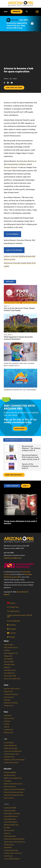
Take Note (7, 700)
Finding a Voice (8, 706)
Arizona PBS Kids (9, 743)
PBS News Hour (9, 733)
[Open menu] (37, 12)
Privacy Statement (14, 621)
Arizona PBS (16, 577)
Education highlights (10, 772)
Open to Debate (9, 662)
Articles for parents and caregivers (14, 760)
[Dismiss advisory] (32, 24)
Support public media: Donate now (14, 842)
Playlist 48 (7, 667)
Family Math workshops (11, 763)
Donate (11, 603)
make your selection (14, 475)
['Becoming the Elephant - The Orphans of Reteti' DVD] (11, 445)
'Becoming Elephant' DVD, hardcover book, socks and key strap (31, 457)
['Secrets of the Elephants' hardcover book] (11, 463)
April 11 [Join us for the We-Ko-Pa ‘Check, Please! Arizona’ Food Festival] (6, 306)
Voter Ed (6, 727)
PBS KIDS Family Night (11, 748)
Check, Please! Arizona (11, 648)
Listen (6, 685)
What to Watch (8, 645)
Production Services (10, 819)
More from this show (14, 88)
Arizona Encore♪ (9, 697)
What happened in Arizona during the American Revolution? (18, 338)
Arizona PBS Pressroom (11, 816)
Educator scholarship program (13, 784)
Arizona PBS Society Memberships (14, 839)
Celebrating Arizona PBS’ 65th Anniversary (20, 390)
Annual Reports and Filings (12, 814)
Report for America (10, 787)
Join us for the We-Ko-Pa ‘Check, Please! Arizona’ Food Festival (19, 309)
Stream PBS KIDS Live (10, 746)
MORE (26, 486)
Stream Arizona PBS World (12, 679)
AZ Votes (7, 724)
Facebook (11, 625)
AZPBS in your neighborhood (13, 778)
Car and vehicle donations (12, 859)
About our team (9, 798)
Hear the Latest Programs (12, 689)
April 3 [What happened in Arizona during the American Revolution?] (8, 335)
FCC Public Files (13, 607)
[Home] (21, 4)
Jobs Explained (8, 659)
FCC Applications (13, 611)
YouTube (11, 633)
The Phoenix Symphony (11, 694)
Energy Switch (8, 656)
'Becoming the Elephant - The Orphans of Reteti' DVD (31, 448)
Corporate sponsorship (11, 850)
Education (8, 769)
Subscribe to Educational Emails (14, 795)
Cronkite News (8, 730)
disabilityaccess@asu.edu (13, 558)
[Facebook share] (5, 83)
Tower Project (8, 856)
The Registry (8, 781)
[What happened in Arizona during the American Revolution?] (20, 315)
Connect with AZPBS (10, 808)
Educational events (10, 775)
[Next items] (34, 505)
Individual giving (9, 845)
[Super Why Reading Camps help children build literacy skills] (20, 344)
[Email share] (13, 83)
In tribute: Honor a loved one (13, 853)
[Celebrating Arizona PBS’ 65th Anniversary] (20, 370)
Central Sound (8, 692)
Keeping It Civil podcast (11, 703)
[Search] (27, 12)
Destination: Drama (10, 670)
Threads (11, 637)
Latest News (8, 716)
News (6, 712)
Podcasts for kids (9, 757)
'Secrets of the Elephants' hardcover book (30, 466)
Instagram (12, 629)
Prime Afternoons (9, 673)
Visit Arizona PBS (9, 831)
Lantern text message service (13, 751)
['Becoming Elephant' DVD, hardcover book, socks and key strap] (11, 454)
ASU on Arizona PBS (10, 676)
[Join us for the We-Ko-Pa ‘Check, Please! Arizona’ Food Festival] (20, 286)
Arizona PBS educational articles (14, 792)
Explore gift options (10, 836)
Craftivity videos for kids (11, 754)
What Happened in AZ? (11, 653)
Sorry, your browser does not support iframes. (20, 48)
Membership (8, 848)
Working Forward (9, 665)
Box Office (7, 828)
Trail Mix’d (7, 650)
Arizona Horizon (11, 167)
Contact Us (7, 833)
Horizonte (7, 721)
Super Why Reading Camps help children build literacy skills (19, 365)
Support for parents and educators (14, 789)
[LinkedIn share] (9, 83)
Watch (6, 641)
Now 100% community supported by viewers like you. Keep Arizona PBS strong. (17, 24)
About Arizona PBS (10, 811)
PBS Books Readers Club (11, 825)
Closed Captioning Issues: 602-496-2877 (20, 616)
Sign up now (20, 429)
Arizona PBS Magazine (11, 822)
